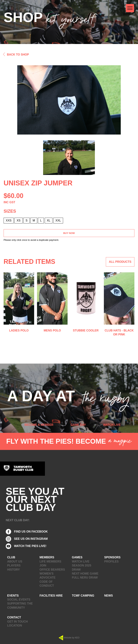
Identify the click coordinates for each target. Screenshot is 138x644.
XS (18, 220)
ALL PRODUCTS (120, 262)
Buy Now (69, 233)
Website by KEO (69, 638)
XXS (9, 220)
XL (49, 220)
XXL (58, 220)
